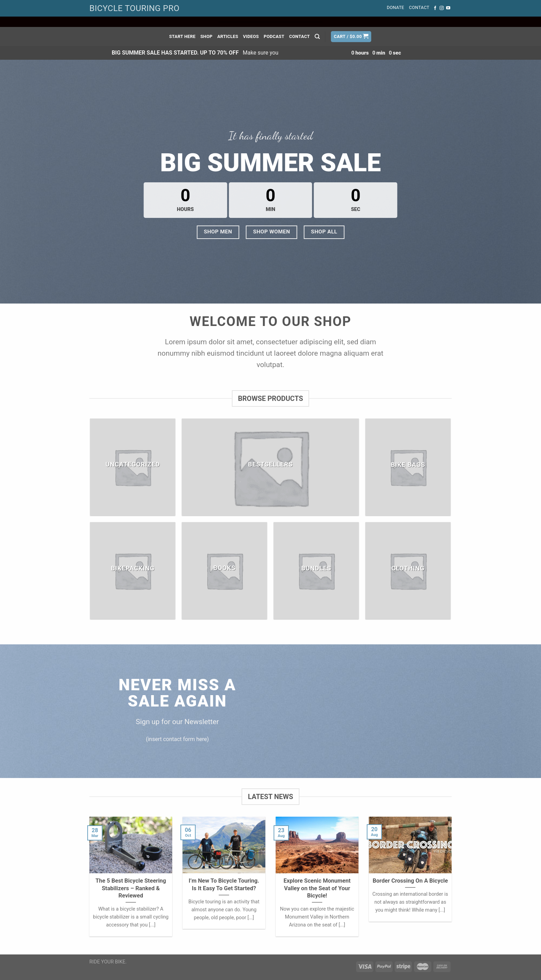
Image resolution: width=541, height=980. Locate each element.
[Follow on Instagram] (442, 8)
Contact (419, 7)
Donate (395, 7)
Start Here (182, 36)
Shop (206, 36)
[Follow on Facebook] (435, 8)
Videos (251, 36)
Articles (228, 36)
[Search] (317, 37)
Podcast (274, 36)
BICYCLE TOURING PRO (134, 8)
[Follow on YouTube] (448, 8)
